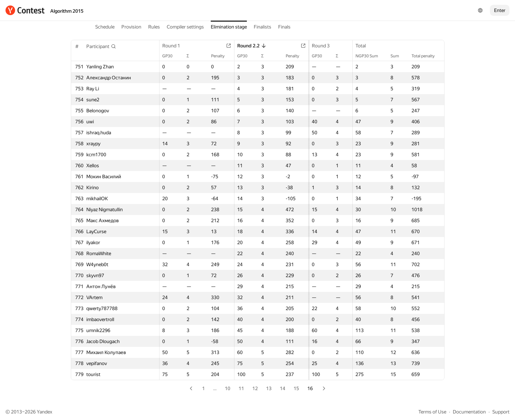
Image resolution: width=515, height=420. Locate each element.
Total (363, 46)
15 (296, 388)
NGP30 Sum (370, 56)
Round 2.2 (241, 46)
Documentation (469, 412)
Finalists (262, 27)
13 (269, 388)
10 (228, 388)
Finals (284, 27)
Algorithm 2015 (67, 11)
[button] (101, 46)
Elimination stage (229, 27)
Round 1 (175, 46)
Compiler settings (185, 27)
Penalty (211, 56)
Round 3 (303, 46)
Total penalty (426, 56)
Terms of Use (432, 412)
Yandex (45, 412)
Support (501, 412)
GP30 (171, 56)
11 (241, 388)
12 (255, 388)
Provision (131, 27)
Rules (154, 27)
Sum (398, 56)
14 (283, 388)
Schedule (105, 27)
